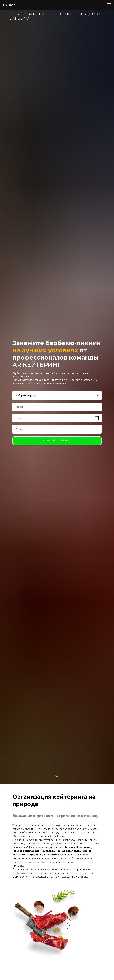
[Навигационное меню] (109, 5)
